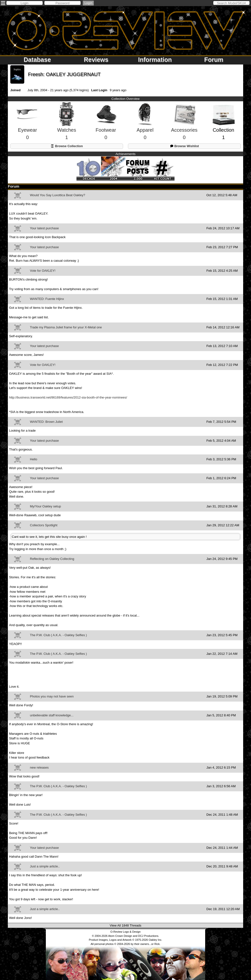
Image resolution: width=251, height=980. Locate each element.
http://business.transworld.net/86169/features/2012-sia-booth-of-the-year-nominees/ (68, 397)
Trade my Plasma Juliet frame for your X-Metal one (66, 327)
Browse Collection (67, 146)
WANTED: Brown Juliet (46, 422)
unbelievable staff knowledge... (52, 715)
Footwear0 (106, 126)
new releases (39, 767)
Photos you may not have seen (52, 696)
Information (155, 60)
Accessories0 (184, 126)
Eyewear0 (27, 126)
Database (37, 60)
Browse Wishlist (184, 146)
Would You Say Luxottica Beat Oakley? (57, 195)
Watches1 (67, 126)
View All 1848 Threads (126, 925)
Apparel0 (145, 126)
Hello (34, 459)
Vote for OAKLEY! (43, 271)
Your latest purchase (44, 228)
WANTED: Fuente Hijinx (47, 299)
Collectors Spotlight (44, 525)
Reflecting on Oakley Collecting (52, 559)
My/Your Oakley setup (45, 506)
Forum (214, 60)
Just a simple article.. (45, 866)
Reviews (96, 60)
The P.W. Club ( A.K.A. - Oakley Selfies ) (58, 635)
